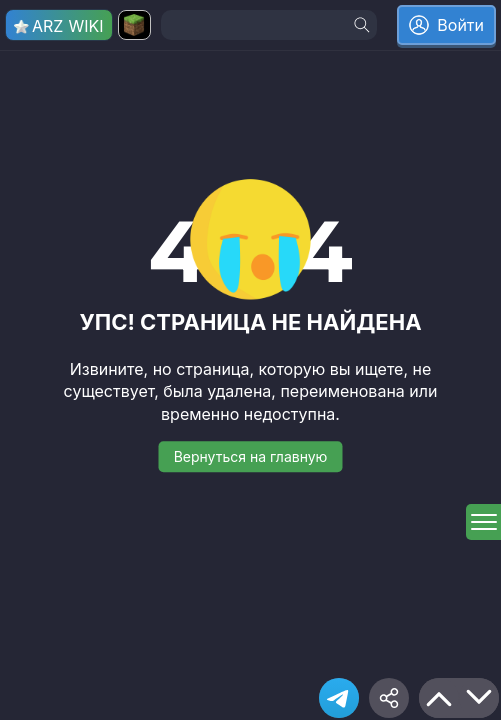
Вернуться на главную (251, 456)
